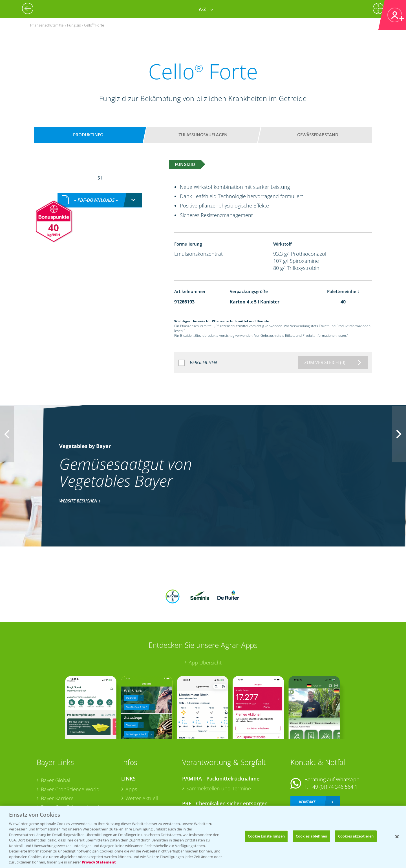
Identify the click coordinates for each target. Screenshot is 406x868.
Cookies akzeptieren (356, 836)
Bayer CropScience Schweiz (72, 779)
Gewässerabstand (318, 135)
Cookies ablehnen (311, 836)
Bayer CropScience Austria (71, 770)
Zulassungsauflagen (203, 135)
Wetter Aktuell (142, 761)
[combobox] (100, 194)
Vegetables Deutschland (69, 797)
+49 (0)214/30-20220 (333, 790)
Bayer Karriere (57, 761)
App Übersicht (205, 625)
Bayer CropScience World (70, 752)
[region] (203, 837)
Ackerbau (136, 788)
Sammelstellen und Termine (219, 751)
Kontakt (307, 765)
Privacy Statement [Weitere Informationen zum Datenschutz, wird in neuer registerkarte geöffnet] (99, 862)
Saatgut (134, 797)
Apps (131, 752)
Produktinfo (88, 135)
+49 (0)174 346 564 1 (334, 750)
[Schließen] (397, 837)
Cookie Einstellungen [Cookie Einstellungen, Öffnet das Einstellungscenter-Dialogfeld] (266, 836)
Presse (48, 788)
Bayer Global (56, 743)
